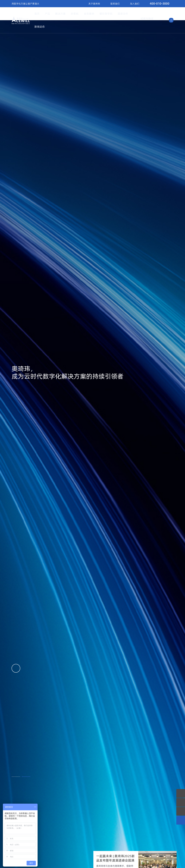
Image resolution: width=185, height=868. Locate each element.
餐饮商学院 (106, 14)
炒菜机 (75, 14)
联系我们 (115, 4)
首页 (37, 14)
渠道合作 (123, 14)
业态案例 (89, 14)
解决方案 (60, 14)
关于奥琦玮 (94, 4)
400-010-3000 (160, 4)
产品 (47, 14)
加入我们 (135, 4)
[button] (16, 777)
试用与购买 (147, 19)
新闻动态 (40, 27)
